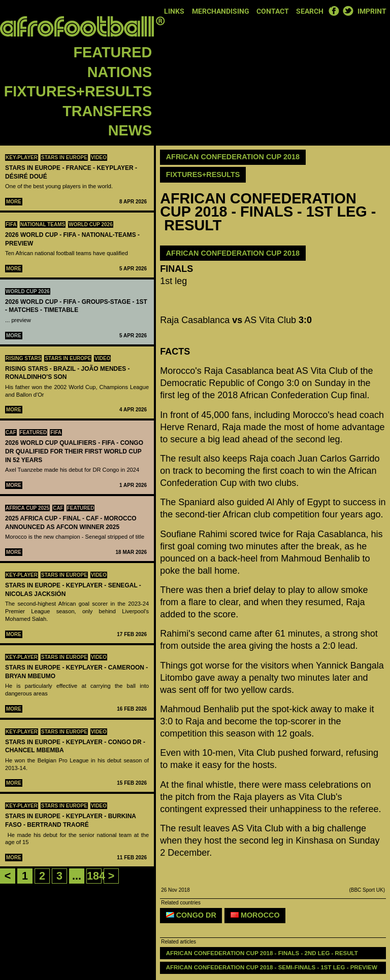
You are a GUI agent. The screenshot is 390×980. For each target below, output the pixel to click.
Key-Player (22, 157)
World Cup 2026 (91, 224)
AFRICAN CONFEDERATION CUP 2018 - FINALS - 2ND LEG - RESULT (262, 953)
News (130, 130)
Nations (120, 72)
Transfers (107, 111)
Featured (113, 52)
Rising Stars (23, 358)
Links (174, 11)
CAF (11, 432)
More (14, 202)
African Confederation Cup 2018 (233, 157)
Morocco (255, 915)
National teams (43, 224)
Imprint (372, 11)
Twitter (348, 11)
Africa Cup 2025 (27, 508)
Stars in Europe (64, 157)
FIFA (11, 224)
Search (310, 11)
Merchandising (221, 11)
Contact (273, 11)
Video (99, 157)
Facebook (334, 11)
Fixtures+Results (78, 91)
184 (96, 876)
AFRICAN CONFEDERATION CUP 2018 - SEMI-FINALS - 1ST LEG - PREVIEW (272, 967)
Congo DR (191, 915)
